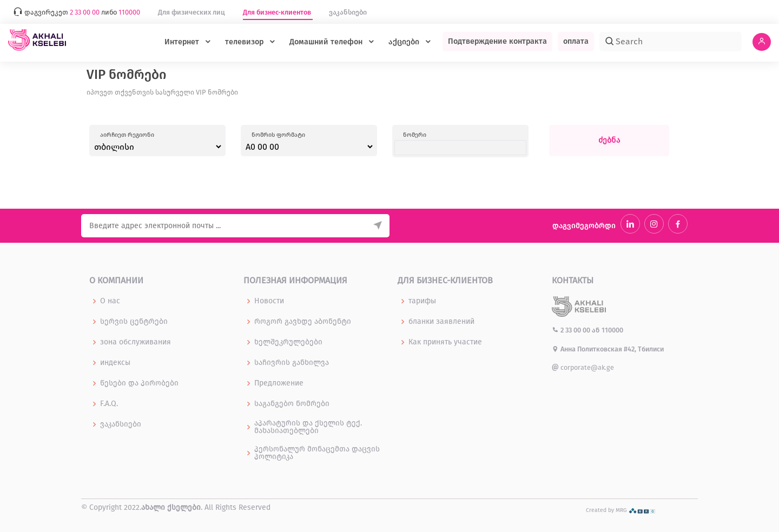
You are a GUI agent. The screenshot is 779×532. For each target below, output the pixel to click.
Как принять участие (445, 342)
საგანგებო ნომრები (292, 404)
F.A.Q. (109, 404)
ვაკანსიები (348, 12)
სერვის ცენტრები (134, 322)
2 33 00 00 (572, 330)
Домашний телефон (327, 42)
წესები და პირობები (139, 383)
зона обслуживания (136, 342)
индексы (115, 363)
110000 (612, 330)
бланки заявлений (441, 322)
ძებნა (609, 140)
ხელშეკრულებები (288, 342)
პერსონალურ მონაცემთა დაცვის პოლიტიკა (317, 453)
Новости (269, 301)
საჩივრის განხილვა (292, 363)
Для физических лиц (192, 12)
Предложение (279, 383)
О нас (110, 301)
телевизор (245, 42)
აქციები (405, 42)
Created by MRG (621, 510)
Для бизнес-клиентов (278, 12)
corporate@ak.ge (583, 367)
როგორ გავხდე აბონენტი (303, 322)
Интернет (183, 42)
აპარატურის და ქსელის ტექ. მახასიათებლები (308, 427)
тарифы (422, 301)
